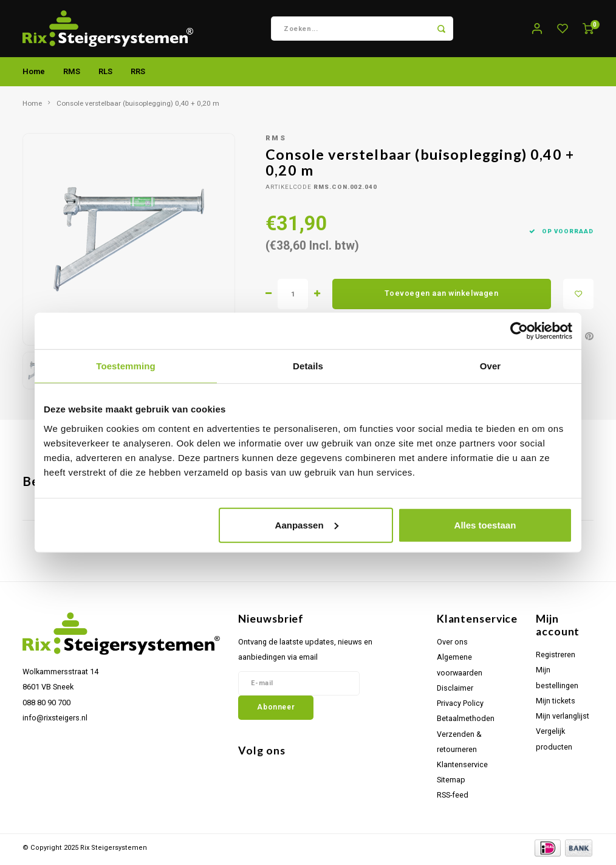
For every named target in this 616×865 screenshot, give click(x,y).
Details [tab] (308, 366)
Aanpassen (307, 525)
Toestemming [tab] (126, 366)
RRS (138, 75)
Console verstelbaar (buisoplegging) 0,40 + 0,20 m (138, 107)
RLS (105, 75)
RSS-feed (453, 798)
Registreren (556, 658)
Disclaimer (455, 692)
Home (34, 75)
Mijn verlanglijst (563, 720)
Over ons (452, 645)
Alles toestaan (485, 525)
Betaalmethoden (466, 722)
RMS (72, 75)
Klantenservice (462, 768)
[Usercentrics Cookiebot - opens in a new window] (519, 331)
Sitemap (451, 783)
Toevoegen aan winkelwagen (441, 297)
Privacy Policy (460, 707)
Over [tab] (491, 366)
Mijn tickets (556, 704)
